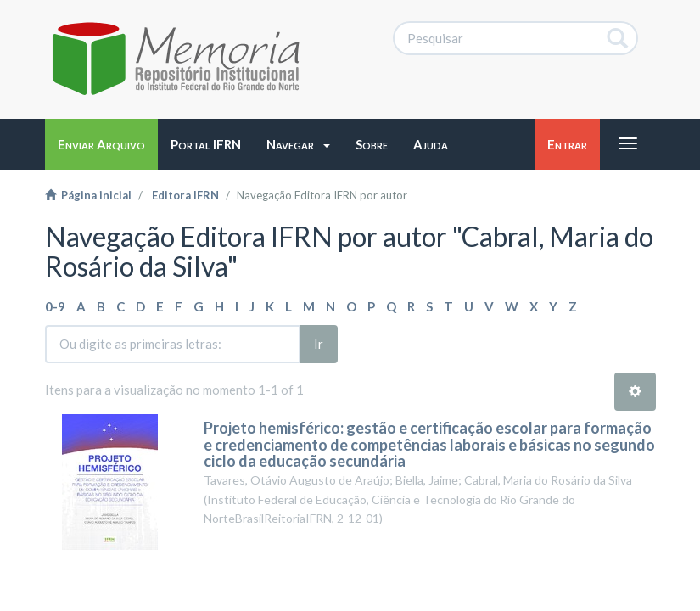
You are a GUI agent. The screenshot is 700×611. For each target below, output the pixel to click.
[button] (298, 144)
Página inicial (88, 195)
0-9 (55, 306)
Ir (319, 344)
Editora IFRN (185, 195)
